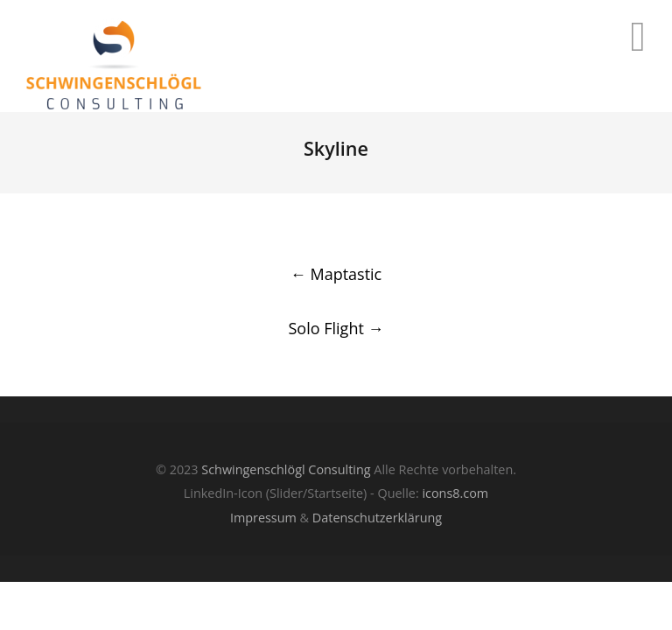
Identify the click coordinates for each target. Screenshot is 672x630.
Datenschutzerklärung (377, 518)
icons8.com (455, 493)
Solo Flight (336, 328)
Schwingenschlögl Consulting (286, 469)
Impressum (263, 518)
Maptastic (336, 274)
